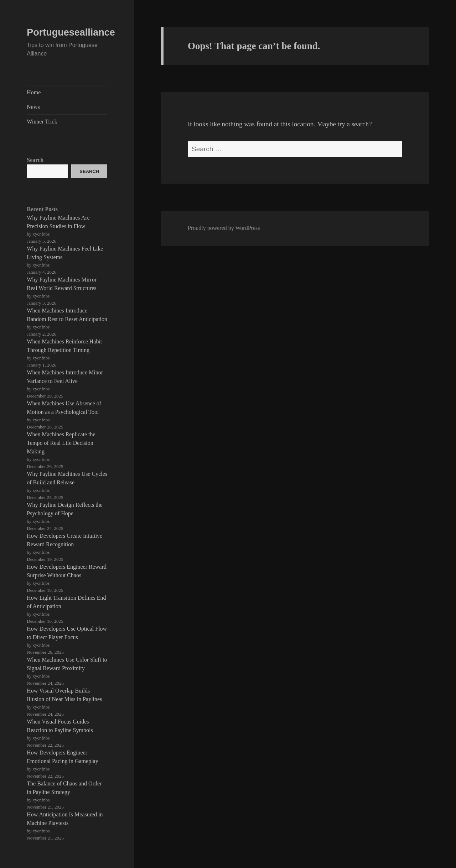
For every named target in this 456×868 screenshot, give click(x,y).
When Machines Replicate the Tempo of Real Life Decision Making (61, 443)
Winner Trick (42, 122)
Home (34, 92)
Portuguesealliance (71, 32)
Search (35, 160)
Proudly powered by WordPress (224, 228)
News (33, 107)
